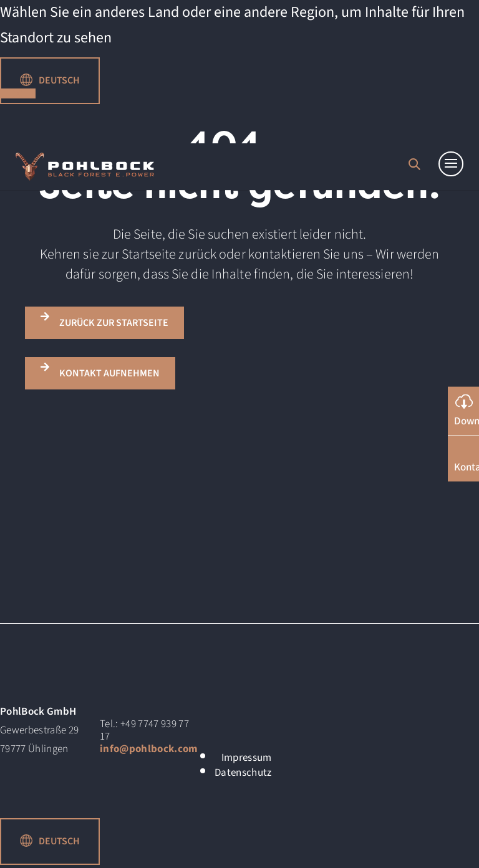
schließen (18, 94)
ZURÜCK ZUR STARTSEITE (114, 323)
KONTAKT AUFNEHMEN (109, 373)
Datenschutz (243, 773)
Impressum (247, 758)
